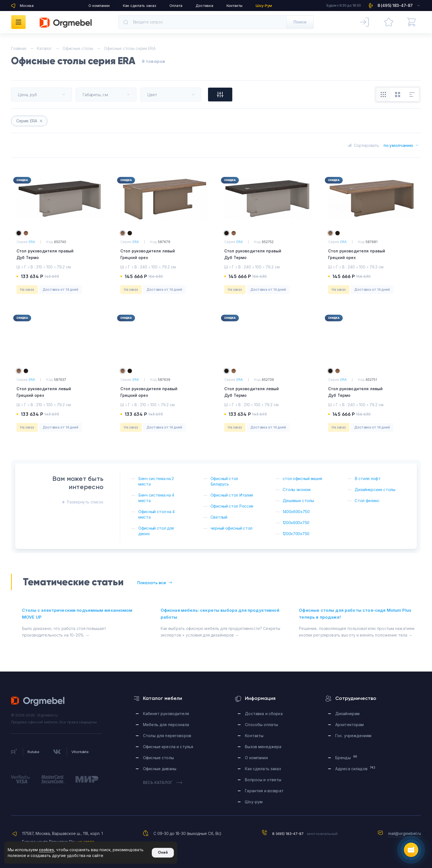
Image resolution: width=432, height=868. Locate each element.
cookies (46, 850)
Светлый (219, 517)
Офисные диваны (160, 769)
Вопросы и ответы (263, 780)
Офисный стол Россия (232, 506)
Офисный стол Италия (232, 495)
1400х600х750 (296, 512)
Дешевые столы (298, 501)
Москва (27, 6)
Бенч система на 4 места (156, 498)
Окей (163, 852)
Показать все (155, 583)
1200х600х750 (296, 523)
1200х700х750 (296, 534)
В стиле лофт (368, 479)
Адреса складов (355, 768)
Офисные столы (158, 758)
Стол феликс (367, 501)
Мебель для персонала (166, 725)
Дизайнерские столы (375, 490)
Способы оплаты (261, 725)
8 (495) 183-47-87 (288, 834)
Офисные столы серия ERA (130, 48)
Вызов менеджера (263, 747)
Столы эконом (297, 490)
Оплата (176, 6)
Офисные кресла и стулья (168, 747)
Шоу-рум (254, 802)
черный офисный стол (231, 528)
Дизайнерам (347, 714)
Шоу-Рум (264, 6)
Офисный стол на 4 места (156, 514)
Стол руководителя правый (60, 255)
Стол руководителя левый (164, 255)
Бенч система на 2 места (156, 481)
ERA (32, 242)
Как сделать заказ (140, 6)
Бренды (346, 757)
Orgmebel (66, 23)
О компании (99, 6)
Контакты (234, 6)
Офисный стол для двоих (156, 531)
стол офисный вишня (303, 479)
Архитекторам (350, 725)
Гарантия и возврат (264, 791)
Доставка (204, 6)
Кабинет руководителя (166, 714)
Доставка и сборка (264, 714)
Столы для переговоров (167, 736)
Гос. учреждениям (353, 736)
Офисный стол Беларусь (224, 481)
